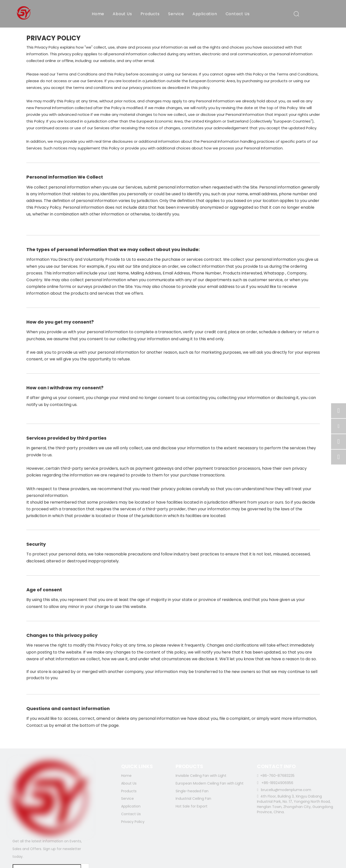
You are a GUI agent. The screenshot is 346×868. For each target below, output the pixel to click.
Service (176, 14)
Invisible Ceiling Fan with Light (201, 776)
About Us (122, 14)
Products (150, 14)
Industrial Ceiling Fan (193, 799)
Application (205, 14)
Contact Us (238, 14)
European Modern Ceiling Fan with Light (210, 783)
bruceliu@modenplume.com (286, 790)
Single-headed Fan (192, 791)
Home (98, 14)
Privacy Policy (133, 822)
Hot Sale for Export (192, 806)
